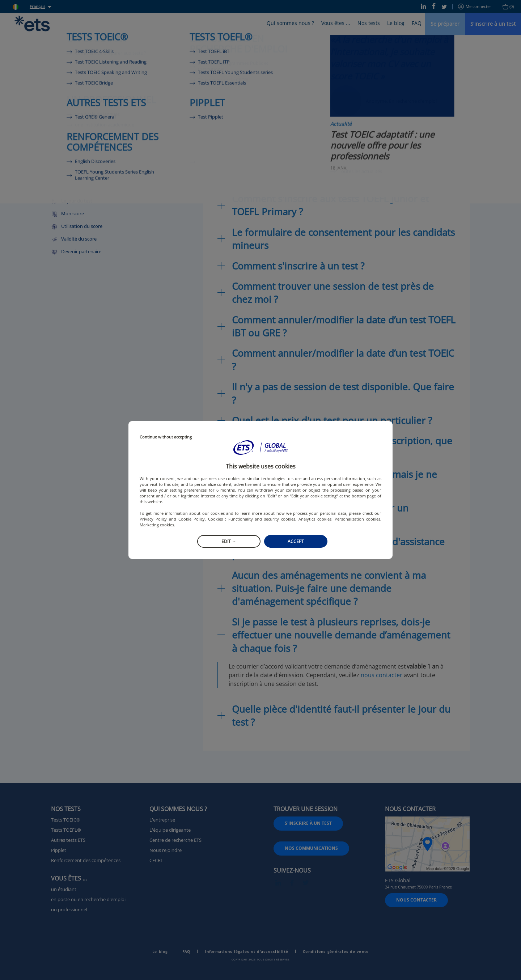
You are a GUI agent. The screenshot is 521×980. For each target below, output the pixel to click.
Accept (296, 541)
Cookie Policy (192, 519)
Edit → (229, 541)
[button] (260, 447)
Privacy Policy (153, 519)
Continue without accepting (166, 437)
